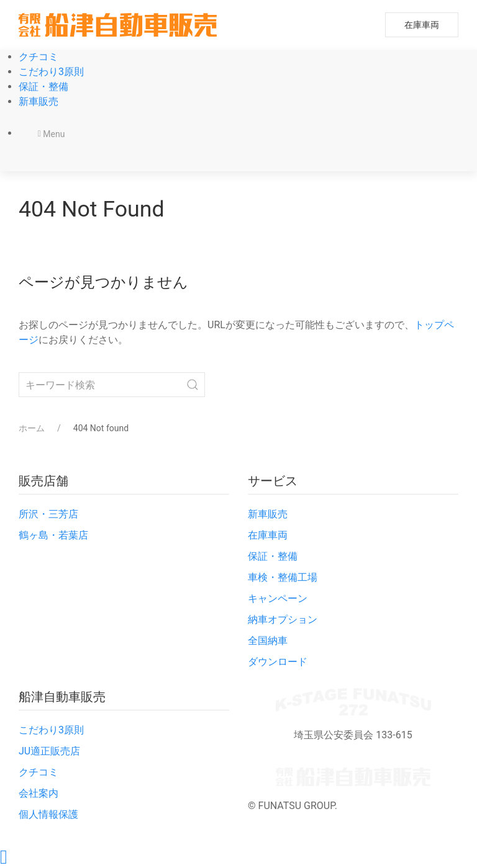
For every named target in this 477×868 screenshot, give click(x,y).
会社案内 (39, 793)
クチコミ (39, 57)
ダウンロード (278, 662)
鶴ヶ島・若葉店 (53, 535)
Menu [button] (52, 134)
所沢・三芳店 (48, 514)
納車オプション (283, 620)
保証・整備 (43, 87)
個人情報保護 (48, 814)
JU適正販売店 (49, 751)
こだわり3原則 (51, 72)
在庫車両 (422, 25)
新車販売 (39, 101)
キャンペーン (278, 598)
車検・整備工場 (283, 577)
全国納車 (268, 641)
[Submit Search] (193, 385)
